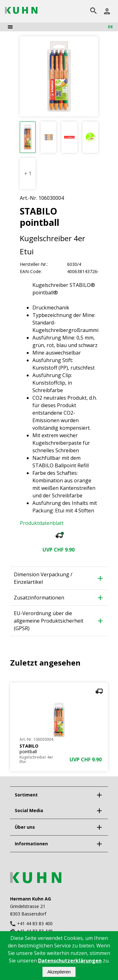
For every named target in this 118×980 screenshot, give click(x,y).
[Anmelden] (107, 11)
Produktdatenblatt (42, 523)
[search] (93, 11)
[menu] (10, 27)
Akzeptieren (59, 972)
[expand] (99, 795)
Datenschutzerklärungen (70, 961)
